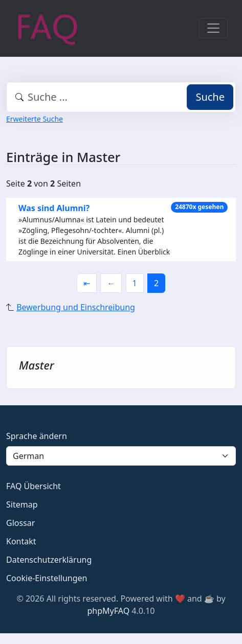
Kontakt (21, 541)
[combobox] (121, 97)
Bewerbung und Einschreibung (76, 307)
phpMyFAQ (109, 611)
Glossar (20, 523)
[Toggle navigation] (213, 28)
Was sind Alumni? (54, 208)
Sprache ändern (37, 436)
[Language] (121, 456)
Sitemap (22, 504)
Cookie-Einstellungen (47, 578)
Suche (210, 97)
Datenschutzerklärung (49, 560)
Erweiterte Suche (35, 119)
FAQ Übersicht (34, 486)
